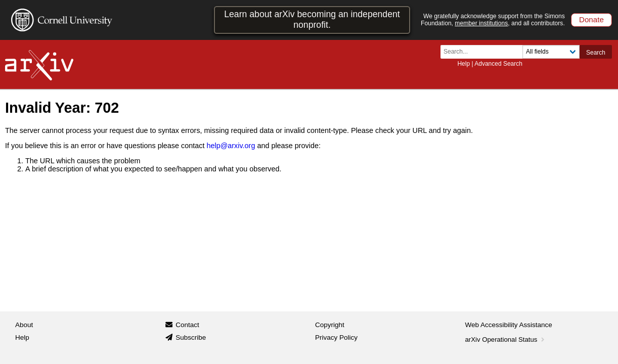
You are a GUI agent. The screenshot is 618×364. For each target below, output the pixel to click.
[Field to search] (551, 52)
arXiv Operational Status (506, 339)
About (24, 325)
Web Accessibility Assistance (509, 325)
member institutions (481, 23)
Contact (187, 325)
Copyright (330, 325)
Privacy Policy (336, 337)
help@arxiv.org (231, 146)
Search (596, 53)
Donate (591, 19)
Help (464, 64)
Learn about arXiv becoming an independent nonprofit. (312, 19)
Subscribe (191, 337)
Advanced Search (498, 64)
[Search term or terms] (484, 52)
